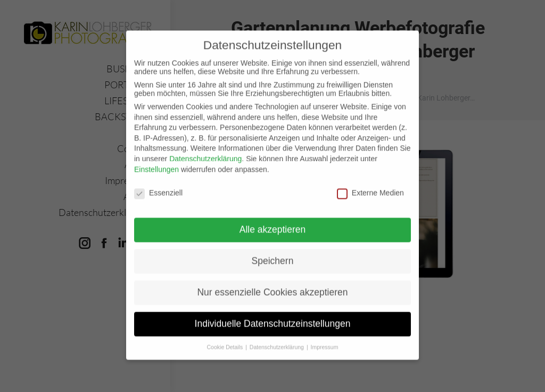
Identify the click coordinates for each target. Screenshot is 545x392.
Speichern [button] (273, 251)
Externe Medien (370, 182)
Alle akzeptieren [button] (273, 219)
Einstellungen (156, 159)
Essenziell (158, 182)
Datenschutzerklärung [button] (278, 337)
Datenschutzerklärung (205, 148)
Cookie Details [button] (226, 337)
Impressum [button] (325, 337)
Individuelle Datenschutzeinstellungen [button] (273, 313)
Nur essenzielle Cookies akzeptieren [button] (272, 282)
